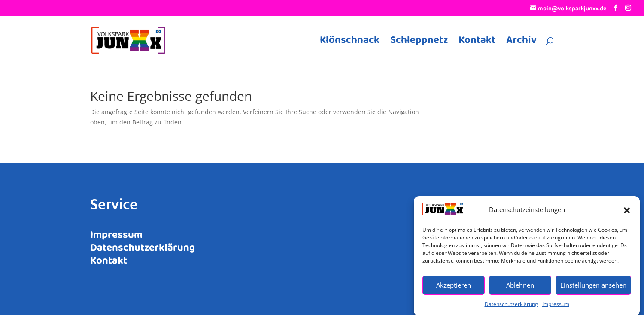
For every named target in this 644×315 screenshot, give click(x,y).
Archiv (521, 43)
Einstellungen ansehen (593, 288)
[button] (627, 212)
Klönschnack (350, 43)
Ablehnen (520, 288)
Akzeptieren (454, 288)
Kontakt (477, 43)
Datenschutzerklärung (511, 307)
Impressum (556, 307)
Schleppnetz (419, 43)
